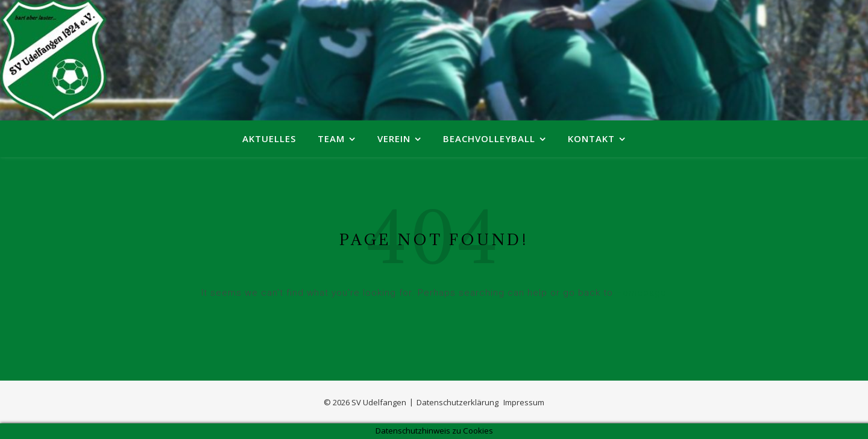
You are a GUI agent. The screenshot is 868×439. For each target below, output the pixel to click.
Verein (394, 139)
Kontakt (591, 139)
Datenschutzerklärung (458, 402)
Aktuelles (269, 139)
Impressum (524, 402)
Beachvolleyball (489, 139)
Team (331, 139)
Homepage (641, 293)
